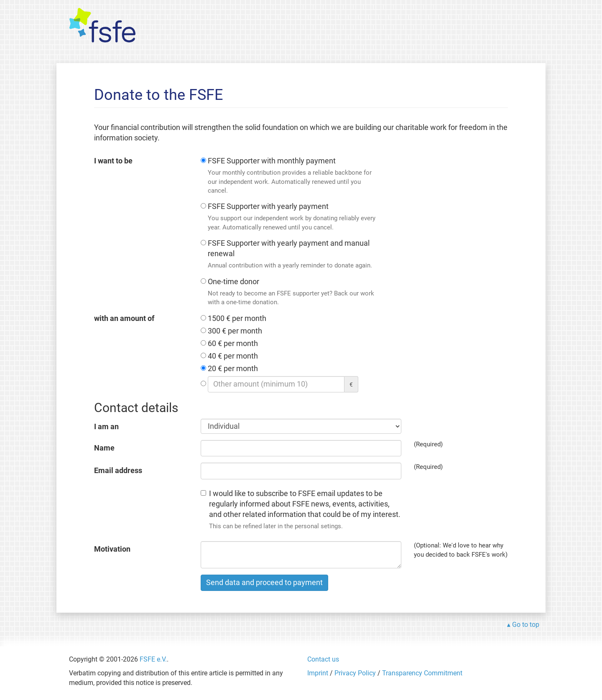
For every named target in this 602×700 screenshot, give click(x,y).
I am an (106, 427)
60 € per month (233, 344)
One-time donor (293, 292)
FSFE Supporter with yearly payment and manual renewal (293, 255)
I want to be (113, 161)
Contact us (323, 659)
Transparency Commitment (422, 673)
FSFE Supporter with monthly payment (293, 176)
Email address (118, 471)
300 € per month (235, 331)
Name (104, 448)
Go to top (526, 625)
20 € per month (233, 369)
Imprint (318, 673)
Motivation (112, 549)
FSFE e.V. (153, 659)
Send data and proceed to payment (264, 583)
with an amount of (124, 318)
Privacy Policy (355, 673)
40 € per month (233, 356)
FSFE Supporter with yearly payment (293, 217)
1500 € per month (237, 318)
